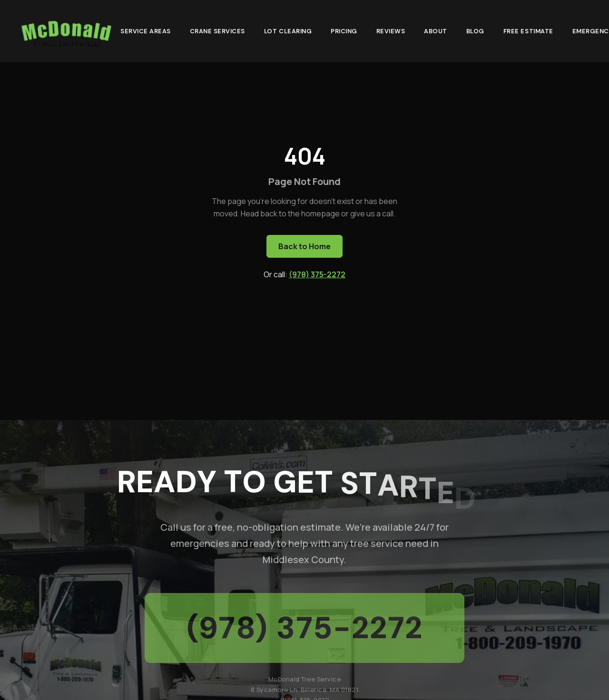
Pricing (344, 31)
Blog (475, 31)
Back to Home (304, 246)
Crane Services (217, 31)
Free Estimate (528, 31)
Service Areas (146, 31)
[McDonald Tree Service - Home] (66, 31)
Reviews (391, 31)
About (436, 31)
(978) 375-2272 (317, 274)
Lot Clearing (288, 31)
